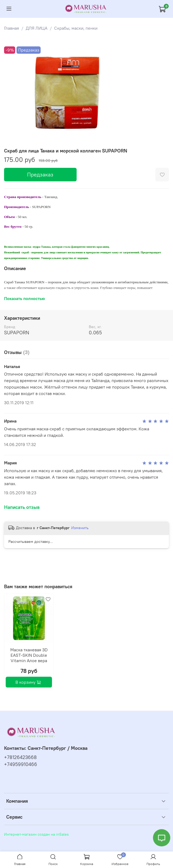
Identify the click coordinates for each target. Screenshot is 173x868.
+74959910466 (21, 764)
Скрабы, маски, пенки (76, 28)
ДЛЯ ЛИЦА (37, 28)
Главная (12, 28)
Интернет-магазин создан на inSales (36, 834)
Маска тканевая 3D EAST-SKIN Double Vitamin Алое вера (29, 655)
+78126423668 (20, 757)
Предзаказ (40, 174)
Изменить (80, 528)
